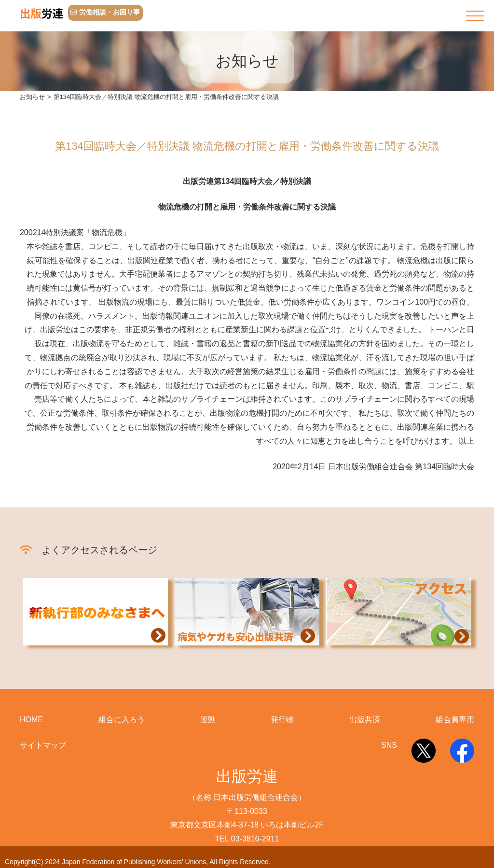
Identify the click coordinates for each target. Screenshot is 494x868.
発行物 (282, 720)
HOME (31, 720)
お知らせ (32, 97)
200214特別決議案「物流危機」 (75, 232)
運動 (208, 720)
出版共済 (365, 720)
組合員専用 (455, 720)
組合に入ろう (122, 720)
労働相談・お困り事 (105, 12)
